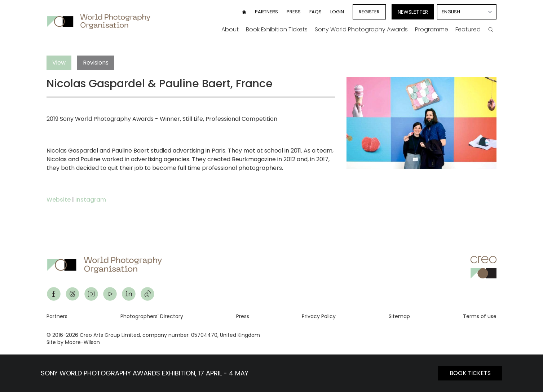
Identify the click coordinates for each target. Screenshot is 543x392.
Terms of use (480, 316)
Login (337, 12)
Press (294, 12)
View (59, 63)
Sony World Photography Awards (361, 29)
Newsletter (413, 12)
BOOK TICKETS (470, 373)
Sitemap (399, 316)
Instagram (91, 200)
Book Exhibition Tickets (277, 29)
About (230, 29)
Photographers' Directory (152, 316)
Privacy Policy (319, 316)
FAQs (315, 12)
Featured (468, 29)
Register (369, 12)
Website (59, 200)
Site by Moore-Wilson (73, 342)
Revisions (96, 63)
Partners (266, 12)
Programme (432, 29)
